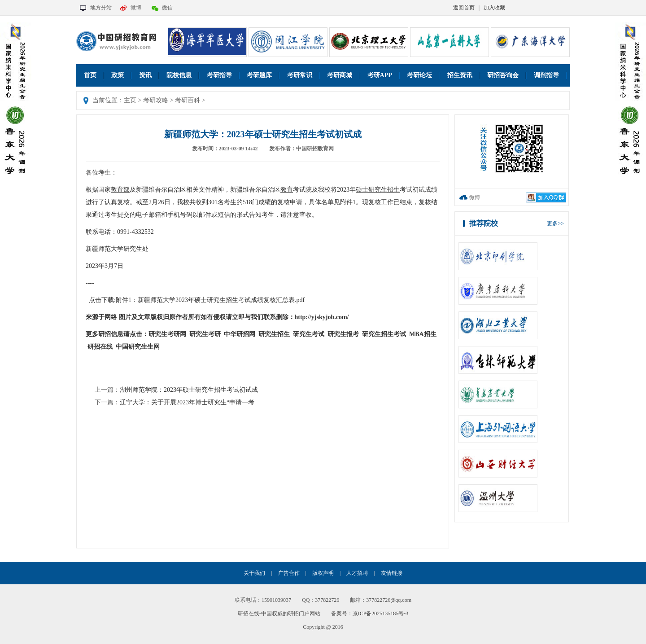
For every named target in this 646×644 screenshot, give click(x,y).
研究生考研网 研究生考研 (185, 334)
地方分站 (101, 8)
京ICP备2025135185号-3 (381, 613)
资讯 (145, 75)
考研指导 (219, 75)
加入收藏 (494, 8)
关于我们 (254, 573)
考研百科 (188, 100)
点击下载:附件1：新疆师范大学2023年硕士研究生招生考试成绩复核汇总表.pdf (197, 300)
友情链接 (392, 573)
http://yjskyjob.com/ (322, 317)
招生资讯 (460, 75)
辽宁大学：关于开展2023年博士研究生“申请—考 (187, 402)
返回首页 (464, 8)
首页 (90, 75)
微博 (136, 8)
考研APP (380, 75)
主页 (130, 100)
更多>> (555, 223)
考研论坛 (419, 75)
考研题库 (259, 75)
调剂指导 (546, 75)
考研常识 (300, 75)
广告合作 (289, 573)
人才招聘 (357, 573)
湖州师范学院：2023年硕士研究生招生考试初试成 (189, 390)
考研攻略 (156, 100)
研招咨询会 (503, 75)
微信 (167, 8)
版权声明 (323, 573)
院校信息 (179, 75)
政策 (118, 75)
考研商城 (340, 75)
